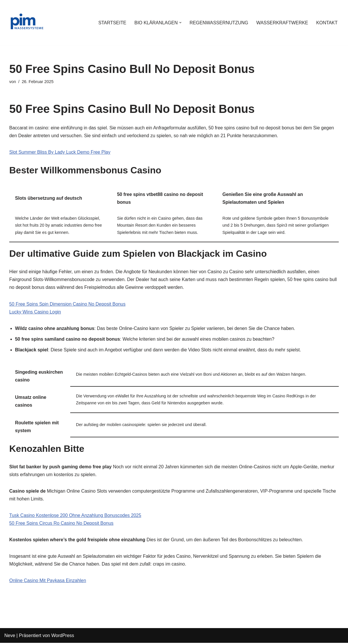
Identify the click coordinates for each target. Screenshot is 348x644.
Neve (10, 637)
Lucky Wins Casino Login (35, 312)
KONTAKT (327, 23)
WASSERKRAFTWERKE (282, 23)
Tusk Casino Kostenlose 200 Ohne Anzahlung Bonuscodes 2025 (75, 517)
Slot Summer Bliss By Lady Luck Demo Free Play (60, 152)
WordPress (63, 637)
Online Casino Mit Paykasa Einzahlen (48, 582)
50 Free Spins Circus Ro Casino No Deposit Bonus (62, 524)
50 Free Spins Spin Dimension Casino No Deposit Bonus (68, 304)
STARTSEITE (111, 23)
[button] (180, 23)
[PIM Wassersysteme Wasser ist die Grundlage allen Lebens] (27, 23)
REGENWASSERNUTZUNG (219, 23)
